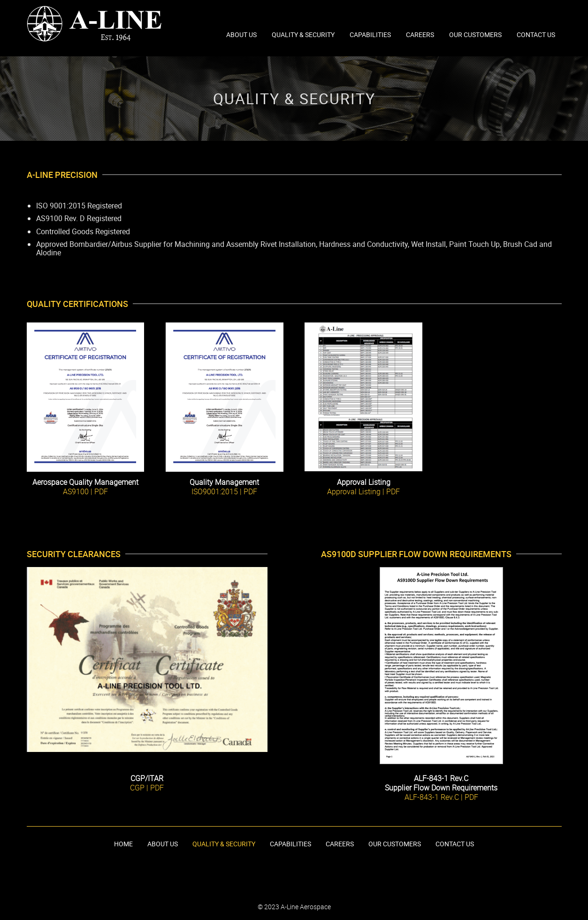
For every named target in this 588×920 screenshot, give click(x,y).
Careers (420, 34)
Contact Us (536, 34)
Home (123, 844)
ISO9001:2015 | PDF (224, 491)
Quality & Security (303, 34)
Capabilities (370, 34)
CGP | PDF (147, 788)
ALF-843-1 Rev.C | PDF (441, 797)
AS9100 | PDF (85, 491)
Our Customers (475, 34)
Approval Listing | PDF (363, 491)
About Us (241, 34)
